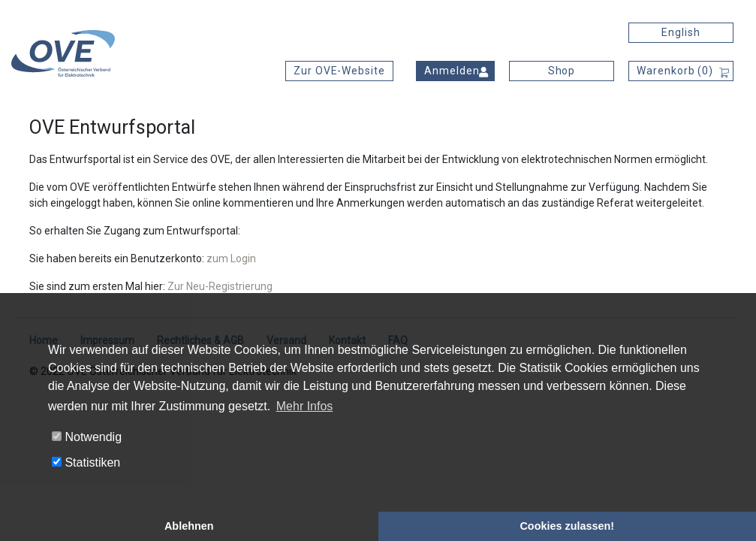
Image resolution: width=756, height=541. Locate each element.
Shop (562, 71)
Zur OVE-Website (339, 71)
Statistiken (86, 462)
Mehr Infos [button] (305, 406)
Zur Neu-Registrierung (220, 286)
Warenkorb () (675, 71)
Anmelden (452, 71)
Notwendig (87, 437)
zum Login (231, 258)
